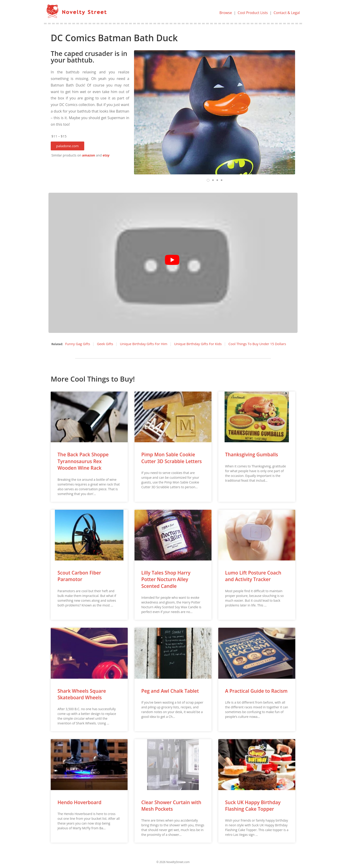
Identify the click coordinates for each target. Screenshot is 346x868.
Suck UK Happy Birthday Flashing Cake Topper (253, 806)
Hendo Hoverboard (79, 802)
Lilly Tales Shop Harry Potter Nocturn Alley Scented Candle (166, 579)
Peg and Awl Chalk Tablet (170, 691)
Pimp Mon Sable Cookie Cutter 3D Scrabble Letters (172, 458)
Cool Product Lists (252, 13)
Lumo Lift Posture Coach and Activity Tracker (253, 576)
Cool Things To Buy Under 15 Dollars (257, 344)
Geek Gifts (105, 344)
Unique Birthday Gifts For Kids (198, 344)
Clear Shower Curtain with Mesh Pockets (171, 806)
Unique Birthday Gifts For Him (144, 344)
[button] (67, 146)
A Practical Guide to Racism (256, 691)
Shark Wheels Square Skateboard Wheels (82, 694)
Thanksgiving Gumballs (252, 454)
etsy (106, 155)
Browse (225, 13)
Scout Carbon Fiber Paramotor (79, 576)
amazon (89, 155)
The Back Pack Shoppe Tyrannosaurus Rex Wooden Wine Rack (83, 461)
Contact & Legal (287, 13)
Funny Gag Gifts (78, 344)
